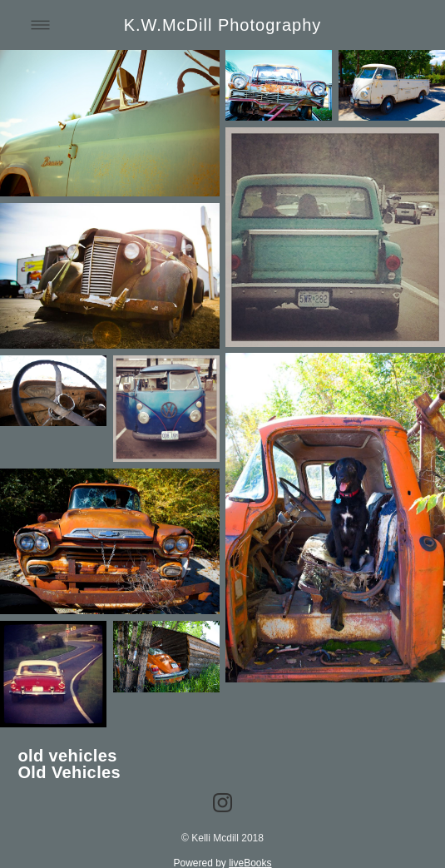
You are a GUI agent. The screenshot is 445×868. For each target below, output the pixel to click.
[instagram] (222, 804)
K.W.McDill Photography (223, 25)
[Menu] (40, 25)
